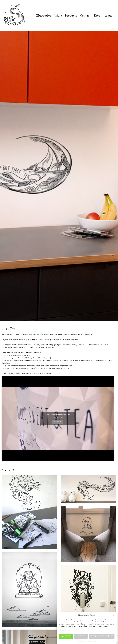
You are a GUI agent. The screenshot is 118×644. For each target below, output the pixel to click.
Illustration (44, 16)
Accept (66, 636)
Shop (97, 16)
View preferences (102, 636)
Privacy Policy (92, 641)
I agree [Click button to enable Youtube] (58, 422)
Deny (81, 636)
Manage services (65, 630)
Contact (85, 16)
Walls (58, 16)
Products (71, 16)
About (108, 16)
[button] (113, 615)
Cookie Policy (82, 641)
